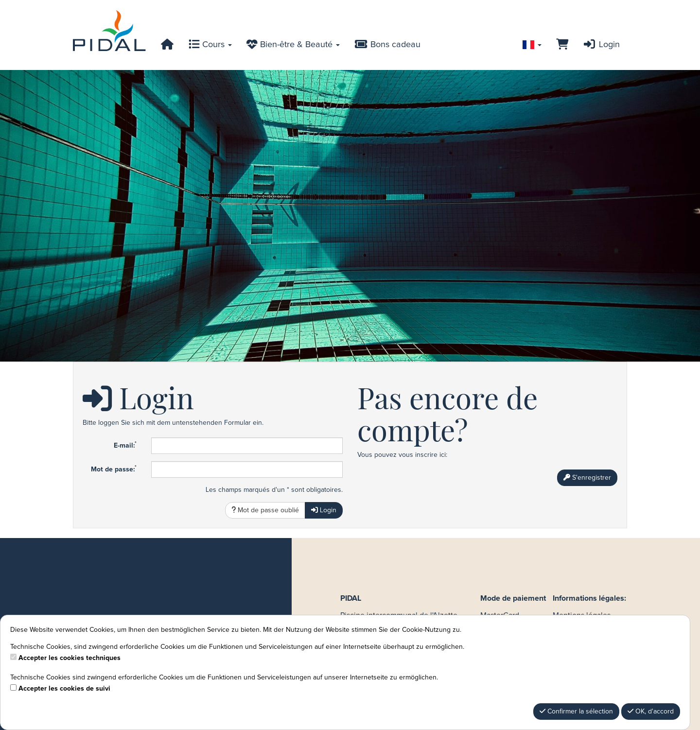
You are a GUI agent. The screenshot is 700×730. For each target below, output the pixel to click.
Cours (210, 45)
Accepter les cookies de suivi (64, 689)
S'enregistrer (587, 478)
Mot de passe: (114, 469)
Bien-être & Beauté (293, 45)
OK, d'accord (651, 711)
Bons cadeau (387, 45)
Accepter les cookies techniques (70, 658)
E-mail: (125, 445)
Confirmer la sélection (576, 711)
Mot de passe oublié (265, 510)
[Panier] (562, 45)
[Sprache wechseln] (532, 45)
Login (601, 45)
